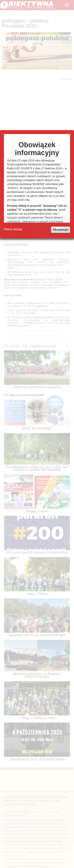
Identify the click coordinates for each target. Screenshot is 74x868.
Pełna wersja (13, 229)
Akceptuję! (61, 230)
